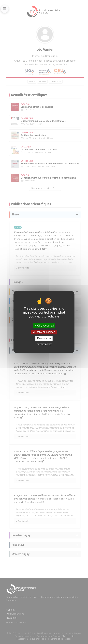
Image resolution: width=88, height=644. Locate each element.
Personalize (44, 338)
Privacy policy (44, 344)
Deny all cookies (44, 332)
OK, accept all (44, 326)
